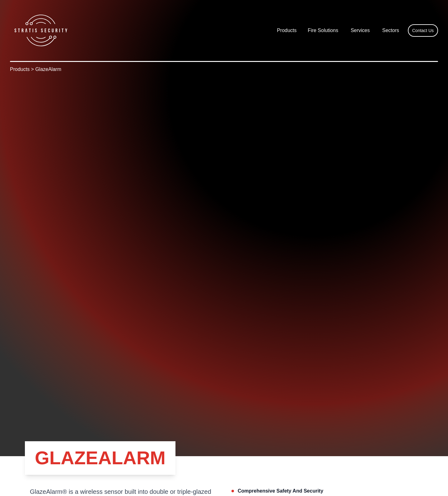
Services (360, 30)
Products (287, 30)
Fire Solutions (323, 30)
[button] (287, 30)
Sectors (391, 30)
